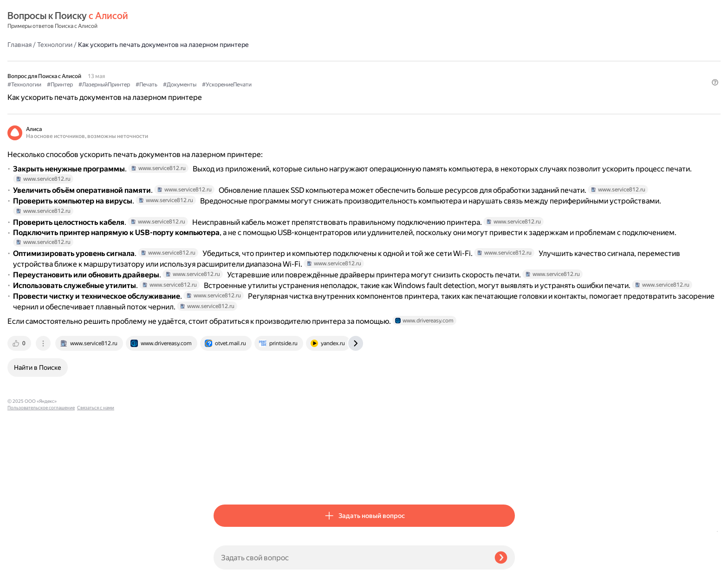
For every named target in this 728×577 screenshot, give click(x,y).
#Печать (353, 61)
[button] (509, 76)
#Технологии (231, 61)
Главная (226, 20)
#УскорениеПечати (433, 61)
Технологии (261, 20)
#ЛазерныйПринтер (310, 61)
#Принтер (266, 61)
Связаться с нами (26, 566)
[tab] (226, 481)
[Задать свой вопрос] (350, 557)
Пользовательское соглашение (41, 560)
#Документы (386, 61)
